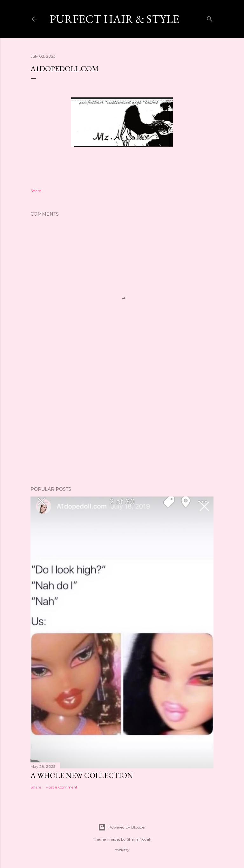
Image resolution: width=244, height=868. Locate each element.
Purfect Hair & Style (114, 19)
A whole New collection (82, 775)
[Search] (210, 18)
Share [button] (36, 191)
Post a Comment (62, 787)
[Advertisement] (122, 426)
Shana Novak (139, 839)
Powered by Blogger (122, 827)
